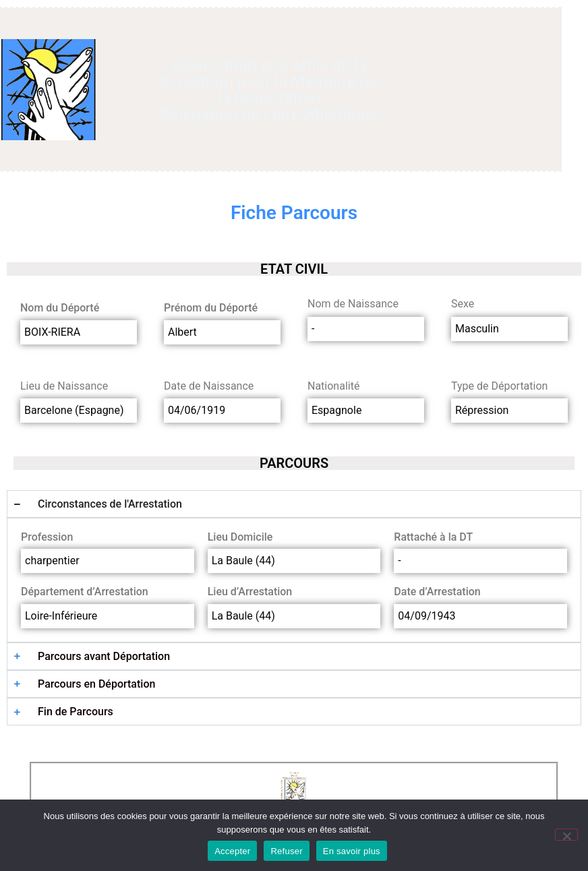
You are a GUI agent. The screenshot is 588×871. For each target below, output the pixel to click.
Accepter (232, 851)
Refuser (286, 851)
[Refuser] (566, 835)
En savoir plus (352, 851)
